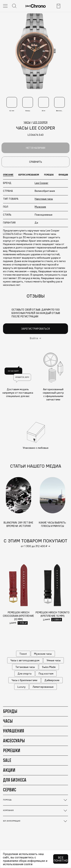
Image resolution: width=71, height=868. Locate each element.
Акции (9, 770)
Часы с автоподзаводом (25, 660)
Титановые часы (25, 667)
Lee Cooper (41, 183)
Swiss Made (49, 667)
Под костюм (46, 674)
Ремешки (12, 750)
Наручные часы (44, 199)
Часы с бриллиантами (24, 680)
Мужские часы (43, 654)
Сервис (10, 790)
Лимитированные (43, 687)
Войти (34, 338)
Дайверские (52, 680)
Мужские (40, 207)
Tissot (23, 654)
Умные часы (54, 660)
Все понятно (61, 859)
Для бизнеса (15, 780)
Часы (8, 721)
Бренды (10, 711)
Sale (7, 760)
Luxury (21, 687)
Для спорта (25, 674)
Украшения (14, 731)
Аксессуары (14, 741)
